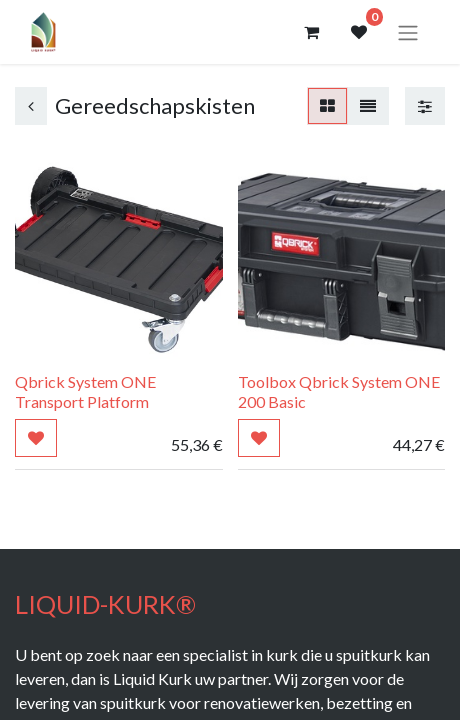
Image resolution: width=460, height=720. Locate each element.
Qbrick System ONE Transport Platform (85, 391)
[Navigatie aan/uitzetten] (408, 32)
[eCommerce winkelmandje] (311, 32)
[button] (36, 438)
